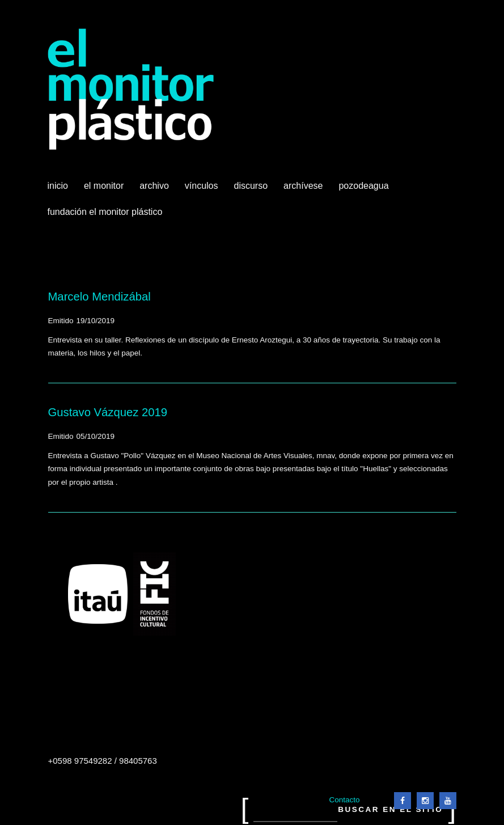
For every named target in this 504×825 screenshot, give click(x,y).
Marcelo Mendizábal (99, 297)
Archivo (155, 190)
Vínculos (203, 190)
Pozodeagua (365, 190)
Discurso (251, 186)
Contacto (344, 800)
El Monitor (105, 190)
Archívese (303, 186)
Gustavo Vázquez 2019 (108, 412)
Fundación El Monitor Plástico (105, 212)
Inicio (58, 186)
